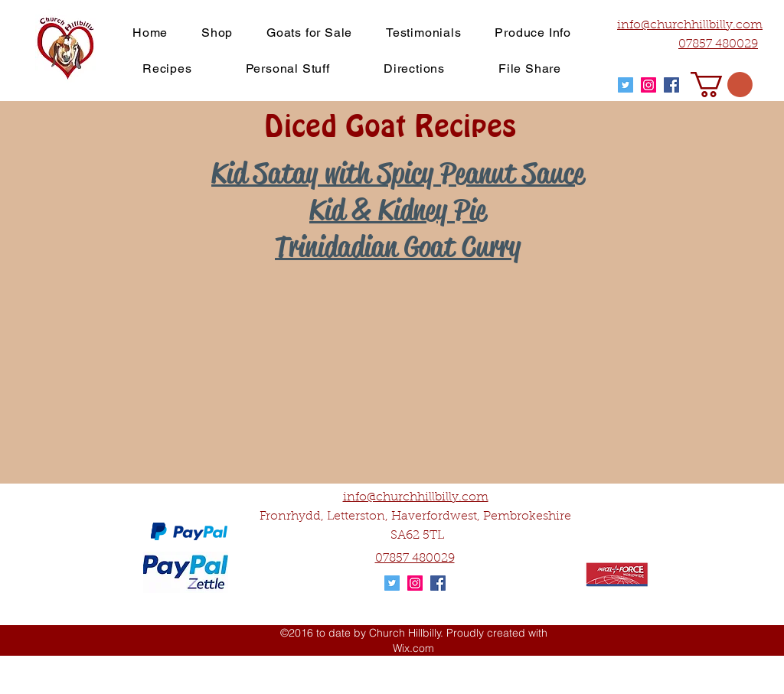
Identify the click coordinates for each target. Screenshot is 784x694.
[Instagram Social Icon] (648, 85)
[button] (722, 85)
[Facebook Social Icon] (671, 85)
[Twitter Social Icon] (626, 85)
